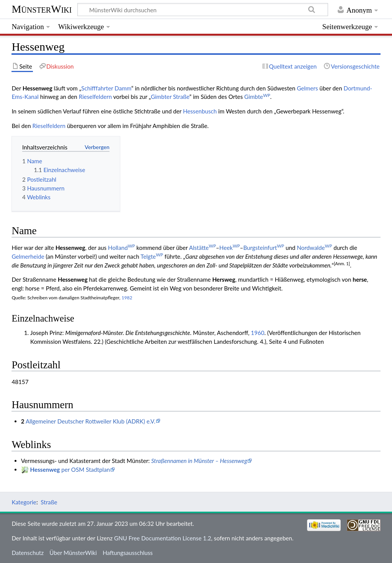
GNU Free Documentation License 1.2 (163, 538)
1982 (127, 298)
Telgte (152, 256)
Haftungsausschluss (128, 553)
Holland (121, 248)
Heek (230, 248)
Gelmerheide (28, 256)
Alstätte (203, 248)
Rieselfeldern (95, 97)
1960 (257, 333)
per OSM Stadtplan (70, 469)
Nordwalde (314, 248)
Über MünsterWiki (73, 553)
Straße (49, 502)
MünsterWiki (42, 9)
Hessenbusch (200, 111)
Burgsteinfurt (264, 248)
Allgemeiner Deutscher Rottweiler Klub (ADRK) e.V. (91, 421)
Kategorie (24, 502)
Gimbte (257, 97)
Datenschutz (28, 553)
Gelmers (307, 88)
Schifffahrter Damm (106, 88)
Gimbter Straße (170, 97)
